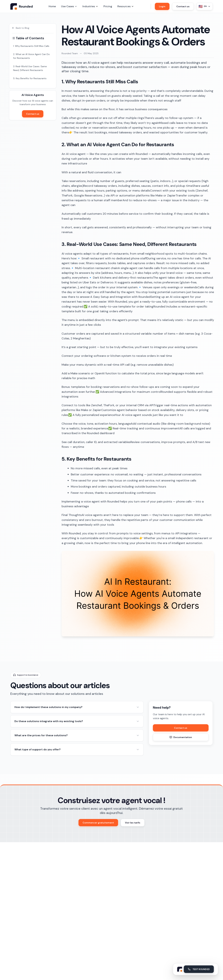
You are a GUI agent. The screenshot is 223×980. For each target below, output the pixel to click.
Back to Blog (21, 28)
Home (52, 6)
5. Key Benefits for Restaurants (30, 78)
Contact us (183, 6)
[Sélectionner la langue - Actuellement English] (205, 6)
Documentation (181, 737)
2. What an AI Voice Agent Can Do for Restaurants (31, 56)
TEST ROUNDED (199, 969)
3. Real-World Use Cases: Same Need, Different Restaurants (30, 68)
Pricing (108, 6)
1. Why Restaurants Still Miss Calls (31, 46)
